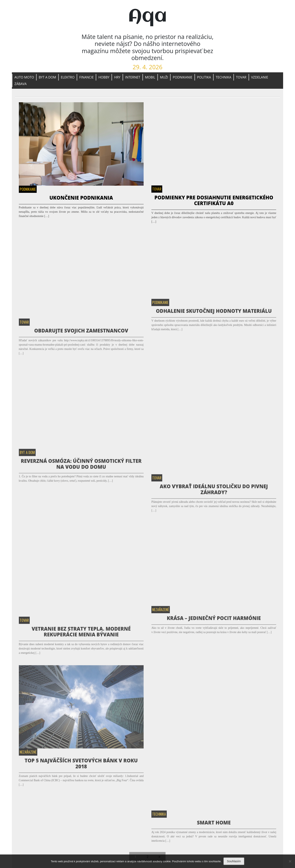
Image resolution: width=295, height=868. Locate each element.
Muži (164, 77)
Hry (117, 77)
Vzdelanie (260, 77)
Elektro (68, 77)
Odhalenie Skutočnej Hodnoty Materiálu (214, 313)
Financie (86, 77)
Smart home (214, 825)
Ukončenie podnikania (81, 198)
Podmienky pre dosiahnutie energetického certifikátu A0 (214, 200)
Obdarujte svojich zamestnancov (81, 333)
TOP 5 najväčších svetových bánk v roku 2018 (81, 766)
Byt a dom (47, 77)
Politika (204, 77)
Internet (133, 77)
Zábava (21, 84)
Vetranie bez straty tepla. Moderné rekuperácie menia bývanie (81, 634)
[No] (290, 861)
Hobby (104, 77)
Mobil (150, 77)
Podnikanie (183, 77)
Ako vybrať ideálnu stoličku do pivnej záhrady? (214, 491)
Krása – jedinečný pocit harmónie (214, 620)
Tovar (241, 77)
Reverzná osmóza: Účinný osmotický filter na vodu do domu (81, 466)
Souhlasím (234, 861)
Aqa (147, 16)
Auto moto (24, 77)
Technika (224, 77)
